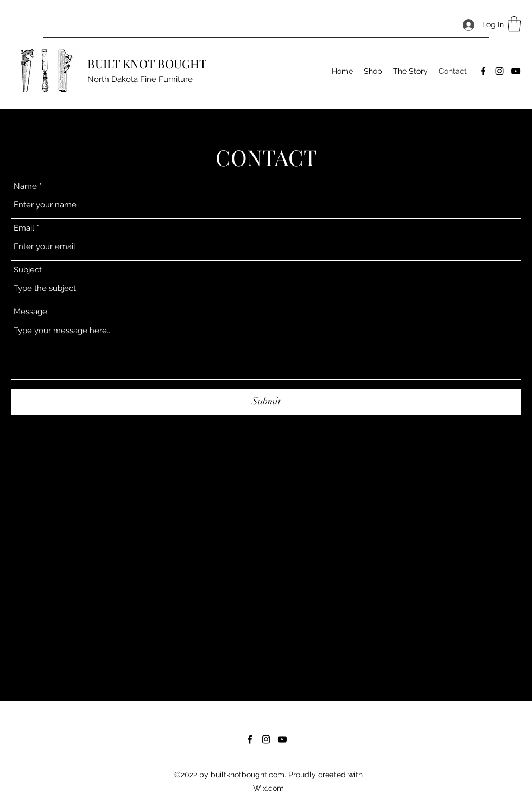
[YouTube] (516, 71)
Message (30, 312)
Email (24, 228)
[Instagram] (499, 71)
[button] (514, 24)
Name (25, 186)
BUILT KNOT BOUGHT (147, 64)
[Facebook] (483, 71)
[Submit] (266, 402)
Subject (28, 270)
